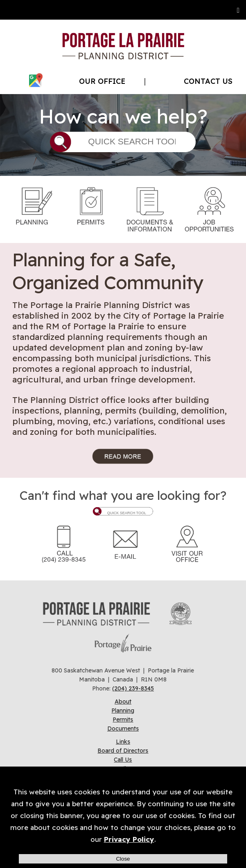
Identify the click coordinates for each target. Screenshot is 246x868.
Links (123, 742)
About (123, 702)
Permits (123, 720)
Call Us (123, 760)
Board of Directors (123, 751)
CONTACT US (208, 81)
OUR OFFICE (102, 81)
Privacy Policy (129, 839)
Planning (123, 711)
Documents (123, 729)
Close (123, 859)
